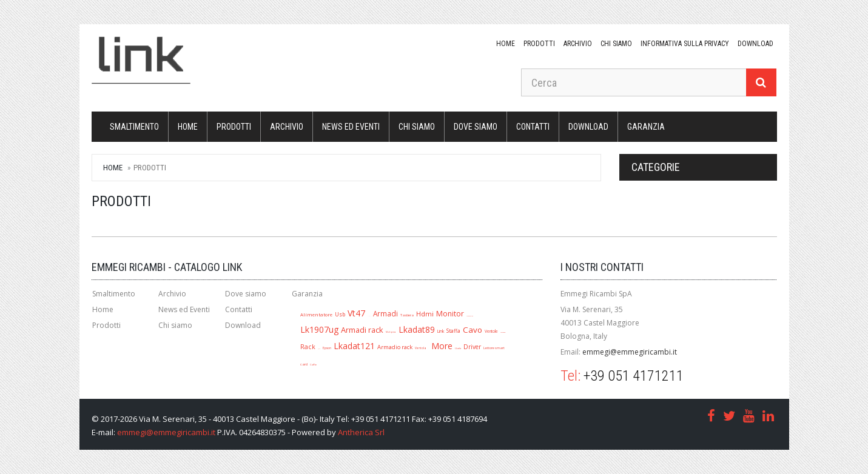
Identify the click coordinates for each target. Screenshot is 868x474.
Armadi (385, 313)
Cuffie (313, 365)
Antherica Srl (361, 432)
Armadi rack (362, 330)
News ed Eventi (351, 127)
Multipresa (391, 332)
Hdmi (425, 314)
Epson (327, 348)
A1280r (369, 316)
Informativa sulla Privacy (685, 44)
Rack (308, 347)
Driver (472, 347)
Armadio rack (395, 347)
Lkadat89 (417, 329)
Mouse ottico (470, 316)
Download (243, 325)
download (755, 44)
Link (441, 331)
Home (506, 44)
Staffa (453, 331)
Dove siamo (476, 127)
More (442, 346)
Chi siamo (616, 44)
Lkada (458, 348)
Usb (340, 314)
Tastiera (407, 315)
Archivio (578, 44)
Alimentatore (316, 315)
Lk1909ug (503, 332)
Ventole (491, 331)
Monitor (450, 314)
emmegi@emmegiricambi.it (630, 352)
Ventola (421, 348)
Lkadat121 (354, 346)
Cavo (473, 330)
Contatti (533, 127)
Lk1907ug (319, 329)
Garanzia (646, 127)
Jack (319, 349)
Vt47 (356, 313)
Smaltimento (134, 127)
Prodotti (539, 44)
